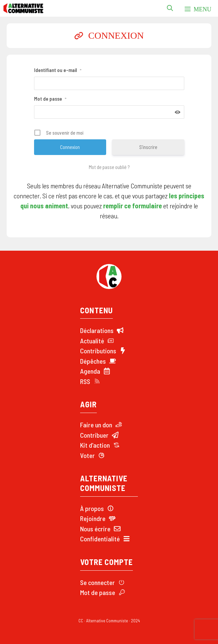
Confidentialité (100, 539)
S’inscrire (148, 147)
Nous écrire (95, 529)
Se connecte (96, 582)
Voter (87, 455)
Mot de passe (50, 99)
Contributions (98, 351)
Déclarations (97, 330)
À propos (92, 508)
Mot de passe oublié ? (109, 167)
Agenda (90, 371)
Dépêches (93, 361)
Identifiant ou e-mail (58, 70)
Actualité (92, 341)
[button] (170, 8)
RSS (85, 381)
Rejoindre (93, 518)
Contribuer (94, 435)
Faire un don (96, 425)
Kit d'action (95, 445)
